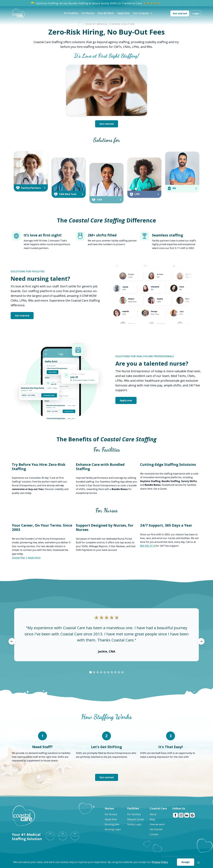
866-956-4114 (148, 546)
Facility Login (134, 824)
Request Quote (135, 819)
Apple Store (34, 558)
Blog (152, 819)
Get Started (156, 829)
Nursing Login (113, 829)
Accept (186, 862)
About (153, 814)
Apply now (126, 400)
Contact (154, 834)
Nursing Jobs (112, 824)
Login (196, 13)
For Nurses (88, 13)
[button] (141, 13)
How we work (157, 824)
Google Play (18, 558)
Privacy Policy (160, 862)
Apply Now (124, 13)
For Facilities (71, 13)
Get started (180, 13)
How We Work (106, 13)
